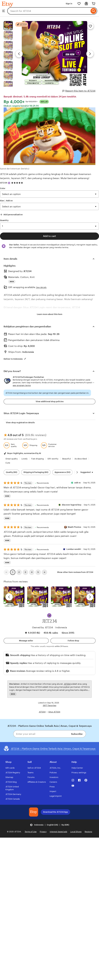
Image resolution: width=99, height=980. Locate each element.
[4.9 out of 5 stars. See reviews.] (18, 183)
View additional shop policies (50, 401)
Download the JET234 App (55, 812)
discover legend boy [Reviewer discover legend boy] (72, 505)
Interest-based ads (58, 832)
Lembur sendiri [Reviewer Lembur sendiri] (74, 549)
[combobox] (49, 11)
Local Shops (76, 832)
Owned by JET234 (42, 627)
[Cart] (94, 4)
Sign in (69, 4)
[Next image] (90, 54)
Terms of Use (31, 832)
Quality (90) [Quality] (11, 472)
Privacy (43, 832)
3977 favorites (49, 705)
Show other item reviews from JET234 (75, 572)
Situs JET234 (54, 712)
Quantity (4, 220)
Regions (88, 832)
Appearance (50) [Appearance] (62, 472)
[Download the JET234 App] (34, 812)
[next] (90, 597)
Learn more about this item (50, 314)
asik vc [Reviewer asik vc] (78, 483)
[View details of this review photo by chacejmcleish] (38, 597)
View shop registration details (20, 423)
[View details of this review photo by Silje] (61, 597)
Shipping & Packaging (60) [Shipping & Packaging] (36, 472)
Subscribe (77, 734)
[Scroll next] (77, 472)
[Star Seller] (9, 183)
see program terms (22, 385)
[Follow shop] (73, 641)
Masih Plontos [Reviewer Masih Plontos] (74, 527)
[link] (6, 572)
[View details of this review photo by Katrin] (85, 597)
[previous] (9, 597)
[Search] (93, 11)
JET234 (4, 183)
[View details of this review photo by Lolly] (14, 597)
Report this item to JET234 (79, 91)
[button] (49, 615)
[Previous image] (19, 54)
